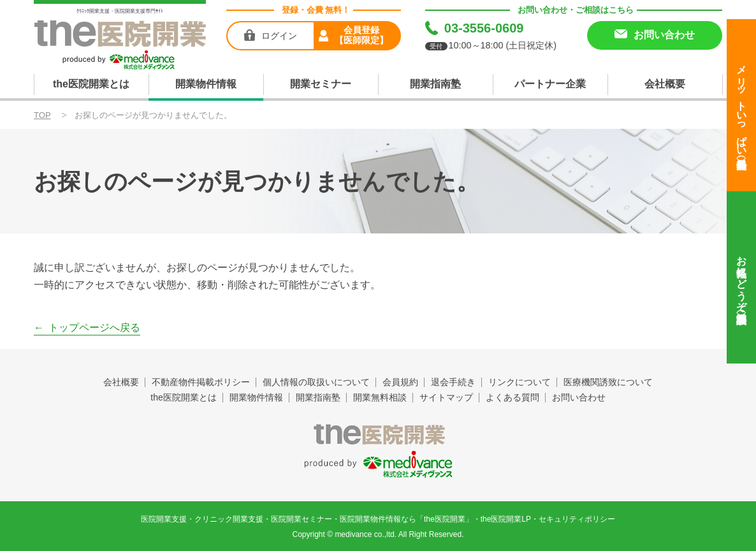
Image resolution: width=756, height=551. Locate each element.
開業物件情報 (206, 84)
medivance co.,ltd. (366, 534)
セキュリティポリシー (577, 519)
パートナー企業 (550, 84)
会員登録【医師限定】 (361, 35)
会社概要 (665, 84)
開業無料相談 (380, 397)
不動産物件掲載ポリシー (201, 382)
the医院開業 (378, 434)
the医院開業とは (91, 84)
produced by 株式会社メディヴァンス (378, 465)
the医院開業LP (506, 519)
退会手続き (453, 382)
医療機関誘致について (608, 382)
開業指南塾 (435, 84)
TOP (42, 115)
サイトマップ (446, 397)
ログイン (279, 36)
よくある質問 (512, 397)
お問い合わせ (579, 397)
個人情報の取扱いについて (316, 382)
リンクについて (520, 382)
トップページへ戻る (94, 327)
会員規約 (400, 382)
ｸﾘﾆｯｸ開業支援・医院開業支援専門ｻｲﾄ (120, 11)
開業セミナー (321, 84)
